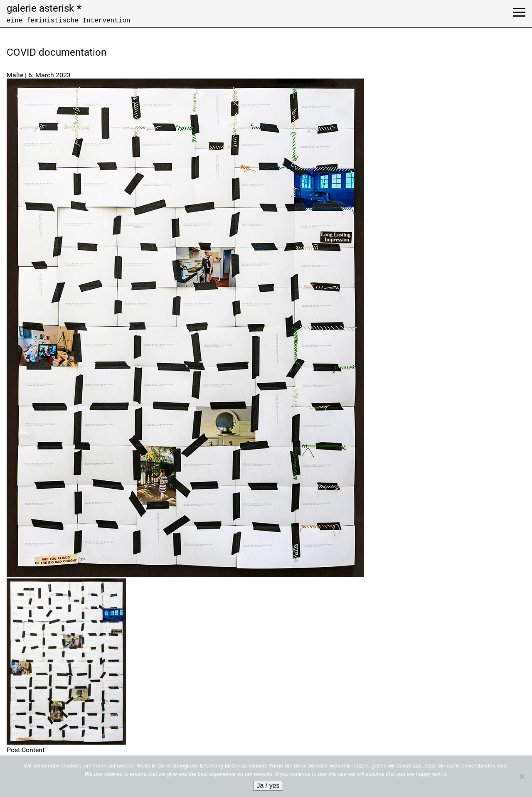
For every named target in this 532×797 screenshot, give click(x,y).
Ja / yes (268, 786)
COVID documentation (57, 52)
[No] (522, 776)
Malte (15, 75)
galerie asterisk (44, 8)
